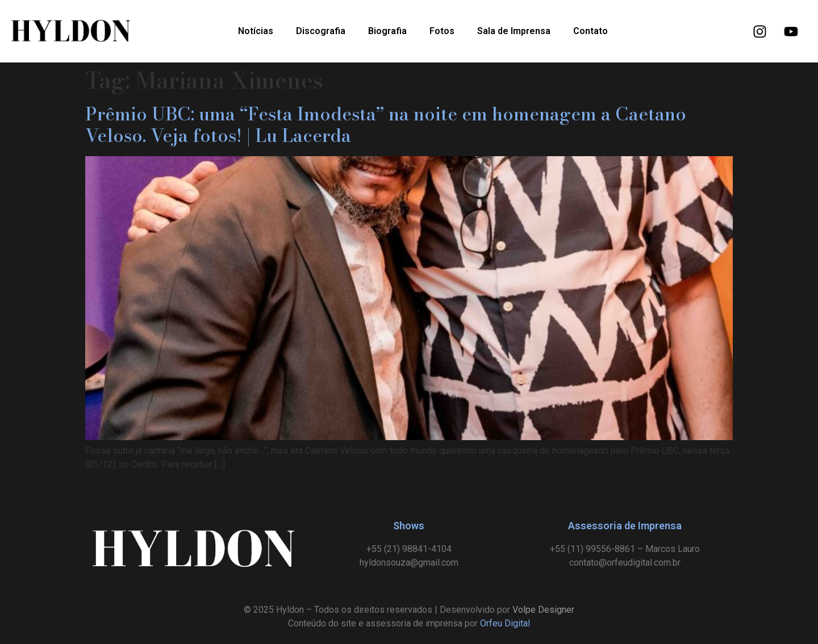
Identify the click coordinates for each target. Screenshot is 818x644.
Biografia (387, 31)
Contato (590, 31)
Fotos (442, 31)
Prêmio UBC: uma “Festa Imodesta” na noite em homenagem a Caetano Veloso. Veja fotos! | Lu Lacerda (386, 125)
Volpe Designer (543, 610)
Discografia (321, 31)
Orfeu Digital (505, 623)
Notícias (256, 31)
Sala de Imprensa (514, 31)
